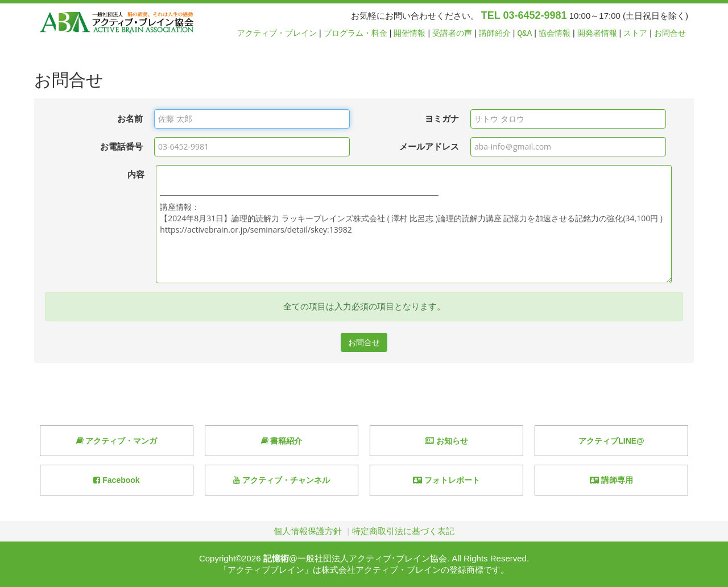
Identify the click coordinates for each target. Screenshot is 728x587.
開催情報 (409, 33)
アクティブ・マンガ (117, 441)
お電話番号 (121, 146)
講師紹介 (495, 33)
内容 (136, 174)
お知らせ (446, 441)
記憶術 (276, 558)
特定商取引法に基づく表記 (403, 531)
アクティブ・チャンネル (282, 480)
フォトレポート (446, 480)
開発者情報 (597, 33)
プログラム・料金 (355, 33)
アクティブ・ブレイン (277, 33)
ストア (635, 33)
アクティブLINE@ (611, 441)
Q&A (525, 33)
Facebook (116, 480)
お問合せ (670, 33)
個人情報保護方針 (308, 531)
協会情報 (555, 33)
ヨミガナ (442, 119)
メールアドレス (429, 146)
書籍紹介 (282, 441)
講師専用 (611, 480)
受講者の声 (452, 33)
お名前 (130, 119)
